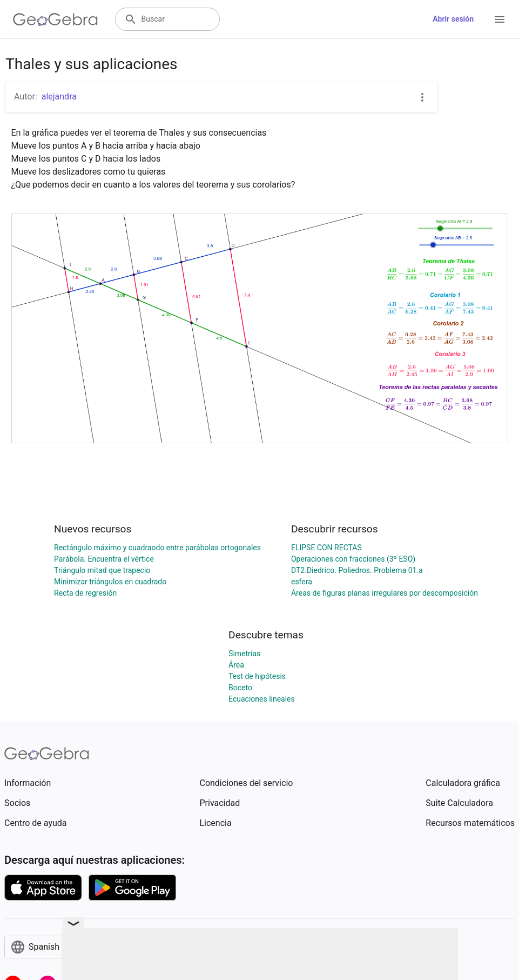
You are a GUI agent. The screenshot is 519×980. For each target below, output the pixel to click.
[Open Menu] (500, 19)
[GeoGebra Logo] (55, 19)
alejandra (59, 96)
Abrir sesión (453, 19)
